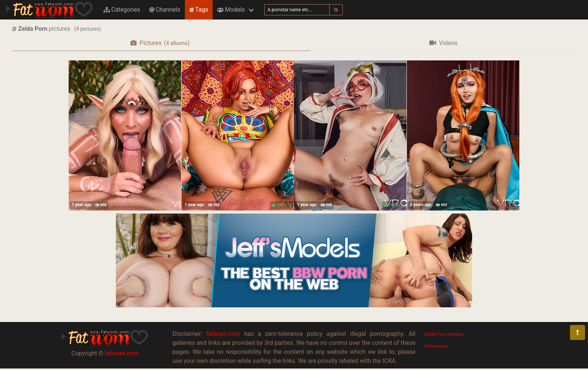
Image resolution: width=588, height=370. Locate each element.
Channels (165, 10)
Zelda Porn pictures (444, 334)
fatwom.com (121, 353)
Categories (122, 10)
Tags (199, 10)
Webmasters (436, 346)
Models (231, 10)
